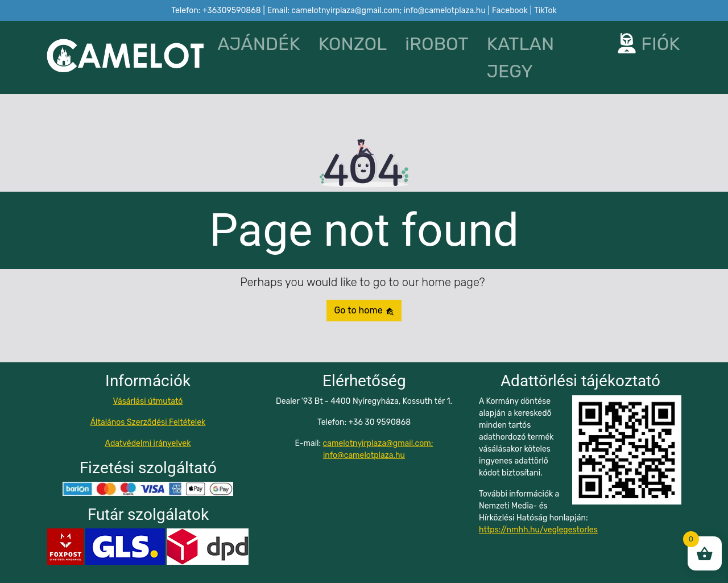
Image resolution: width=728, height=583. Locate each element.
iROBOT (437, 44)
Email (377, 11)
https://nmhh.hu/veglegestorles (538, 530)
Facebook (510, 11)
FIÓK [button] (648, 44)
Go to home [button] (364, 310)
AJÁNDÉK (258, 44)
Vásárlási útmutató (148, 401)
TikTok (545, 11)
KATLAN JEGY (521, 57)
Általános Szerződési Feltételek (148, 422)
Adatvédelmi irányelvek (148, 443)
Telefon (216, 11)
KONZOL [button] (353, 44)
